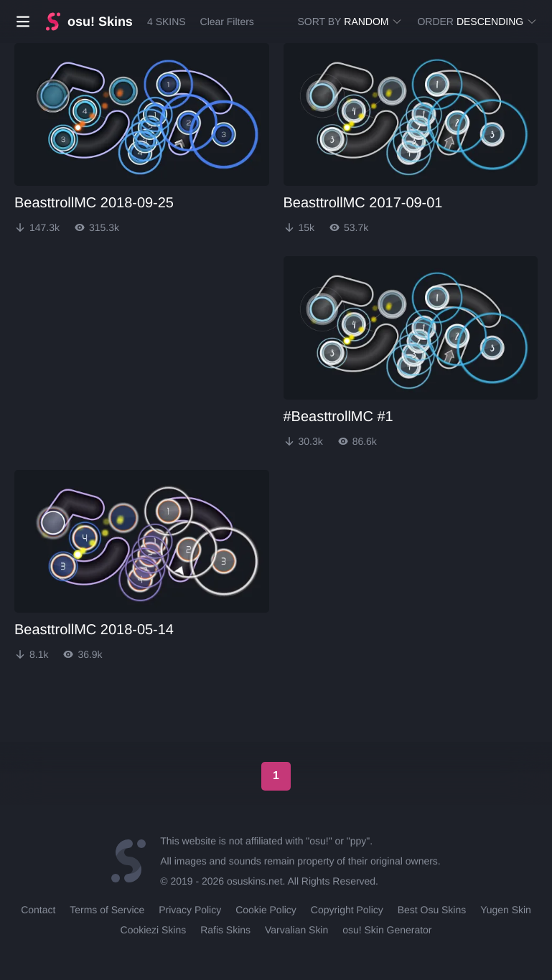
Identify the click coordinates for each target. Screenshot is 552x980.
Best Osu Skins (432, 910)
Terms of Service (107, 910)
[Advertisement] (122, 346)
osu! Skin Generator (387, 930)
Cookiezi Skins (154, 930)
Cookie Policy (266, 910)
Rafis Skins (225, 930)
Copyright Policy (347, 910)
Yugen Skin (506, 910)
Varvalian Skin (296, 930)
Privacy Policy (190, 910)
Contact (38, 910)
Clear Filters (226, 22)
